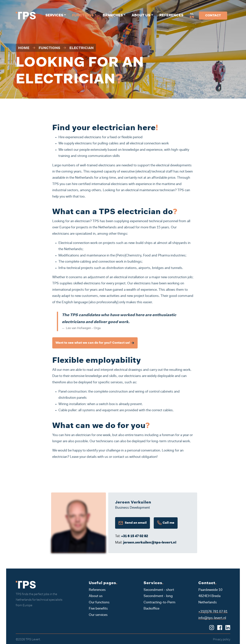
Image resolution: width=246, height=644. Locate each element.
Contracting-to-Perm (160, 603)
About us (141, 16)
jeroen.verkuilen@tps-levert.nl (150, 543)
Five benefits (98, 609)
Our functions (99, 603)
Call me (166, 523)
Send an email (133, 523)
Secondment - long (158, 596)
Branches (113, 16)
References (171, 16)
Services (54, 16)
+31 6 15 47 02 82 (135, 536)
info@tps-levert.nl (212, 618)
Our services (98, 615)
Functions (83, 16)
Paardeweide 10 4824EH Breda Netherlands (210, 596)
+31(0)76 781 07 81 (213, 612)
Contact (213, 16)
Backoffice (151, 609)
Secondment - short (159, 590)
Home (24, 48)
